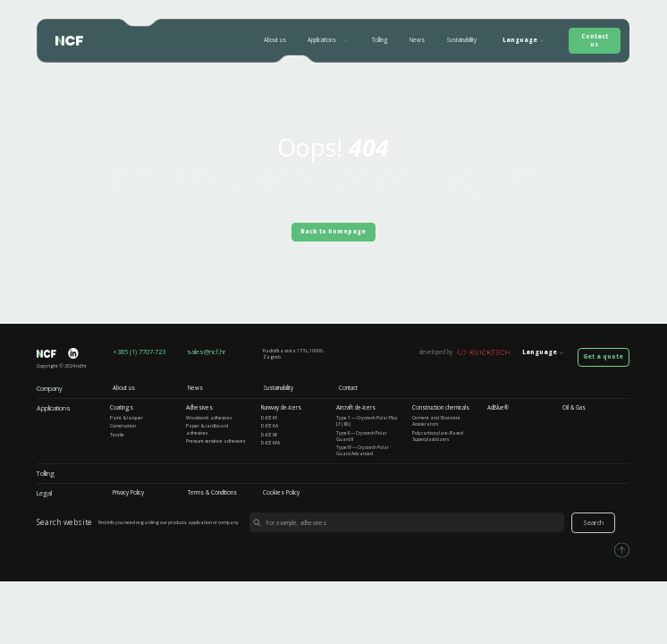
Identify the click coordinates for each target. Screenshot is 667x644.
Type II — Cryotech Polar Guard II (362, 436)
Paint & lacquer (127, 418)
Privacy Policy (128, 493)
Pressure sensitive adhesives (215, 441)
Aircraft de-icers (356, 408)
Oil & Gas (574, 408)
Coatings (122, 408)
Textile (117, 435)
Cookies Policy (281, 493)
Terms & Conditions (212, 493)
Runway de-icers (281, 408)
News (417, 40)
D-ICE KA (270, 426)
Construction (123, 426)
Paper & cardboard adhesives (207, 429)
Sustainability (461, 40)
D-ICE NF (269, 435)
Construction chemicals (441, 408)
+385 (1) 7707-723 (139, 352)
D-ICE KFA (270, 443)
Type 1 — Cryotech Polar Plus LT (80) (367, 421)
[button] (329, 40)
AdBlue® (498, 408)
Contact (348, 388)
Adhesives (199, 408)
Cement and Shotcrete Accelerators (436, 421)
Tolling (380, 40)
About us (275, 40)
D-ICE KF (269, 418)
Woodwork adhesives (209, 418)
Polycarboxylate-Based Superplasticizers (438, 436)
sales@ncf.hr (207, 352)
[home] (65, 41)
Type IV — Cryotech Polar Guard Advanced (363, 451)
